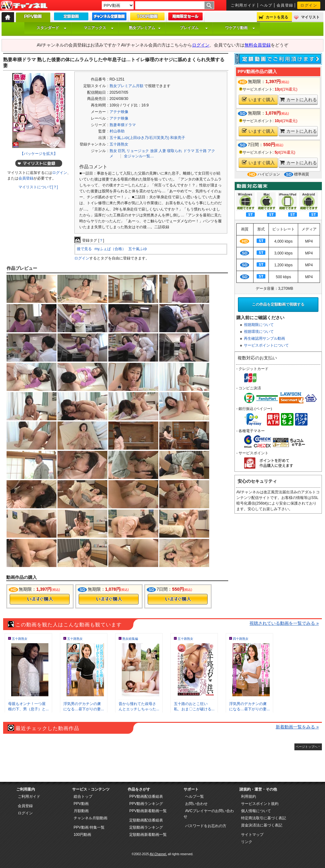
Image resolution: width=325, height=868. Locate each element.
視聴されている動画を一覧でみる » (284, 623)
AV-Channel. (158, 854)
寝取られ (175, 151)
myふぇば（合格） (110, 249)
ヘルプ (266, 5)
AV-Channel (24, 6)
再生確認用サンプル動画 (264, 338)
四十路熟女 (241, 639)
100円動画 (82, 835)
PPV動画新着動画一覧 (148, 811)
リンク (247, 842)
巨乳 (122, 151)
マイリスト (310, 17)
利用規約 (249, 796)
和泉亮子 (178, 138)
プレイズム (194, 28)
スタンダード (52, 28)
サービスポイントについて (266, 345)
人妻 (162, 151)
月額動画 (81, 811)
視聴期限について (259, 325)
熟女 (113, 151)
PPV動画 (81, 804)
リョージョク (138, 151)
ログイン (309, 5)
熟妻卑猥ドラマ (123, 125)
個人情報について (256, 811)
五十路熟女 (119, 144)
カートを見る (277, 17)
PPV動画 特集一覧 (89, 827)
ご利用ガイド (243, 5)
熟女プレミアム (145, 28)
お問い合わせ (196, 804)
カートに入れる (298, 99)
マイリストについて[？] (38, 187)
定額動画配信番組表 (146, 820)
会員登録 (285, 5)
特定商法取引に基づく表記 (263, 818)
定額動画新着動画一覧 (148, 835)
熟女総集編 (130, 639)
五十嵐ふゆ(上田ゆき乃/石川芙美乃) (139, 138)
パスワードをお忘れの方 (206, 826)
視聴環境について (259, 332)
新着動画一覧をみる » (297, 727)
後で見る (84, 249)
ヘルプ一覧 (195, 796)
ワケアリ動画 (240, 28)
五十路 (201, 151)
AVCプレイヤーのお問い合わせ (209, 814)
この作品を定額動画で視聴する (278, 304)
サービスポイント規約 (260, 804)
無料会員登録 (258, 45)
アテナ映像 (119, 112)
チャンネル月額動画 (91, 818)
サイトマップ (252, 835)
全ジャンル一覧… (139, 156)
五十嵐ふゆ (138, 249)
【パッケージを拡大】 (39, 154)
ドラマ (189, 151)
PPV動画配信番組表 (146, 796)
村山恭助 (117, 131)
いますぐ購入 (258, 99)
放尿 (154, 151)
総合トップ (83, 796)
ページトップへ (307, 747)
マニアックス (99, 28)
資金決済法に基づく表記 (262, 825)
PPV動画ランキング (146, 804)
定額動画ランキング (146, 827)
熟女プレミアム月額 (126, 86)
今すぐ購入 (40, 599)
